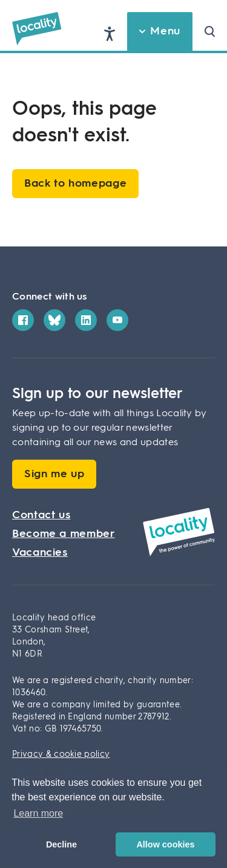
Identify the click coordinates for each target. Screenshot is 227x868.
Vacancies (40, 553)
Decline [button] (61, 844)
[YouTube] (117, 320)
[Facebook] (23, 320)
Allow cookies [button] (165, 844)
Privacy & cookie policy (61, 754)
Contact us (41, 515)
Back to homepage (75, 184)
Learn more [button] (38, 813)
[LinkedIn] (86, 320)
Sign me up (54, 474)
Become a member (64, 534)
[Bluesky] (54, 320)
